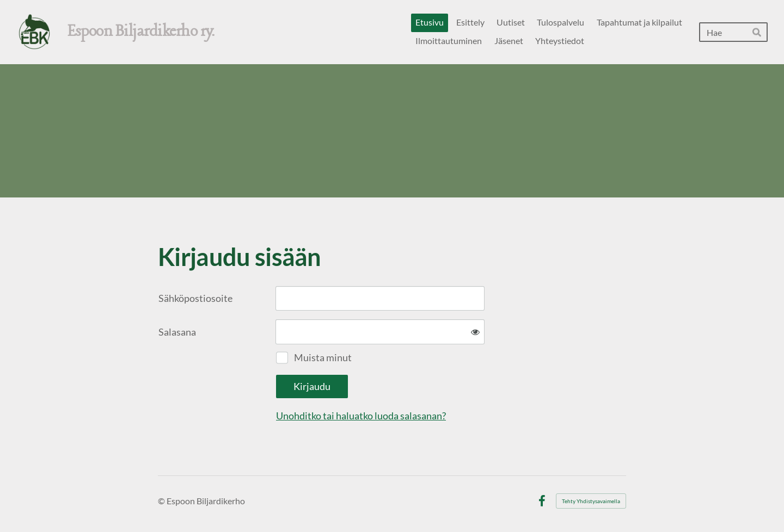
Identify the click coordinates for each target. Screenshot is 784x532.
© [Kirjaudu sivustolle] (162, 501)
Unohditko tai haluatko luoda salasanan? (361, 416)
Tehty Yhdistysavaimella (591, 501)
